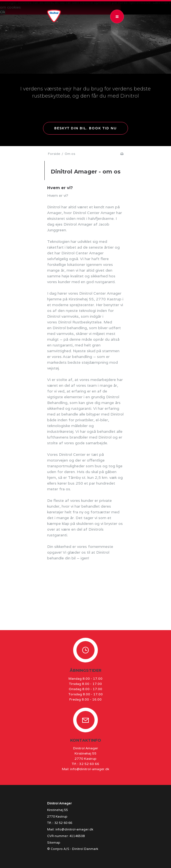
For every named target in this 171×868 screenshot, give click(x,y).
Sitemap (54, 843)
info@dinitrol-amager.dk (90, 769)
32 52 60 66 (89, 764)
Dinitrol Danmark (85, 849)
